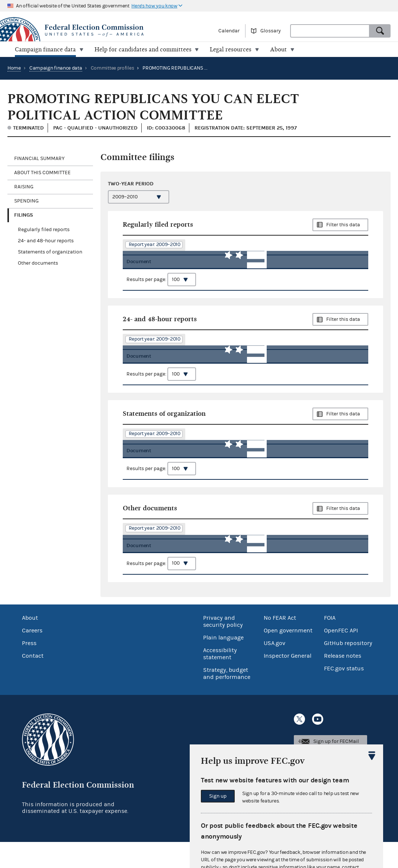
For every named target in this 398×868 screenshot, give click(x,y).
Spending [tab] (26, 201)
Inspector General (288, 682)
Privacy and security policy (223, 647)
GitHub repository (348, 669)
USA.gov (275, 669)
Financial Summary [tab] (39, 159)
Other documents (38, 263)
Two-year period (131, 184)
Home (14, 68)
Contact (33, 682)
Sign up (218, 796)
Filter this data (343, 225)
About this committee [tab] (42, 173)
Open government (288, 657)
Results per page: (161, 290)
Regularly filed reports (44, 230)
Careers (32, 657)
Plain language (223, 664)
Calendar (229, 31)
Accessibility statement (220, 680)
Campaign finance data (56, 68)
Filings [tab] (24, 215)
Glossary (271, 31)
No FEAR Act (280, 644)
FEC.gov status (344, 695)
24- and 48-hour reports (46, 241)
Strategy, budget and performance (227, 700)
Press (29, 669)
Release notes (343, 682)
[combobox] (330, 31)
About (30, 644)
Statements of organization (50, 252)
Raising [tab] (24, 187)
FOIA (330, 644)
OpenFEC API (341, 657)
